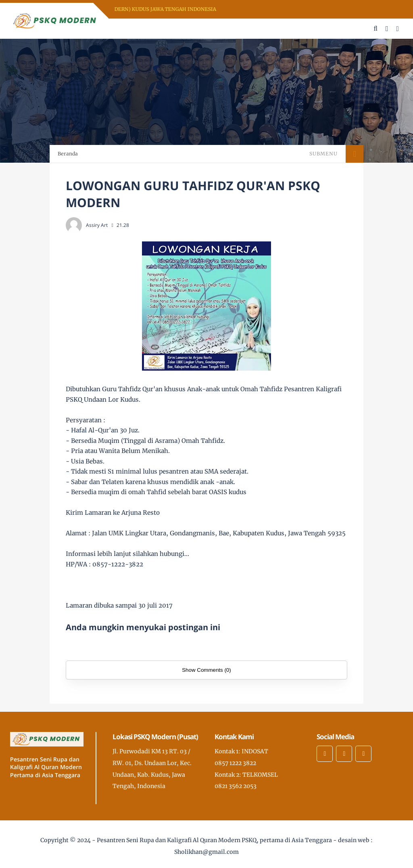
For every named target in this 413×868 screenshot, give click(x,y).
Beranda (68, 154)
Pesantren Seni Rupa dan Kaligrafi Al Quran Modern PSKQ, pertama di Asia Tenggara (214, 840)
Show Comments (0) (206, 670)
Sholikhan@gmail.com (206, 852)
